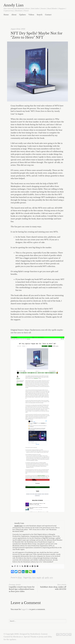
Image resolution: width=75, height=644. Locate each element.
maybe (39, 578)
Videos (31, 15)
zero (51, 578)
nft (43, 578)
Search (40, 15)
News (20, 578)
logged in (25, 609)
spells (47, 578)
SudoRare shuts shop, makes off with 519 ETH (53, 587)
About (14, 15)
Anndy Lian (14, 5)
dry (30, 578)
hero (34, 578)
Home (6, 15)
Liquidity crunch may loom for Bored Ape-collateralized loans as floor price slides (22, 588)
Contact (48, 15)
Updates (23, 15)
